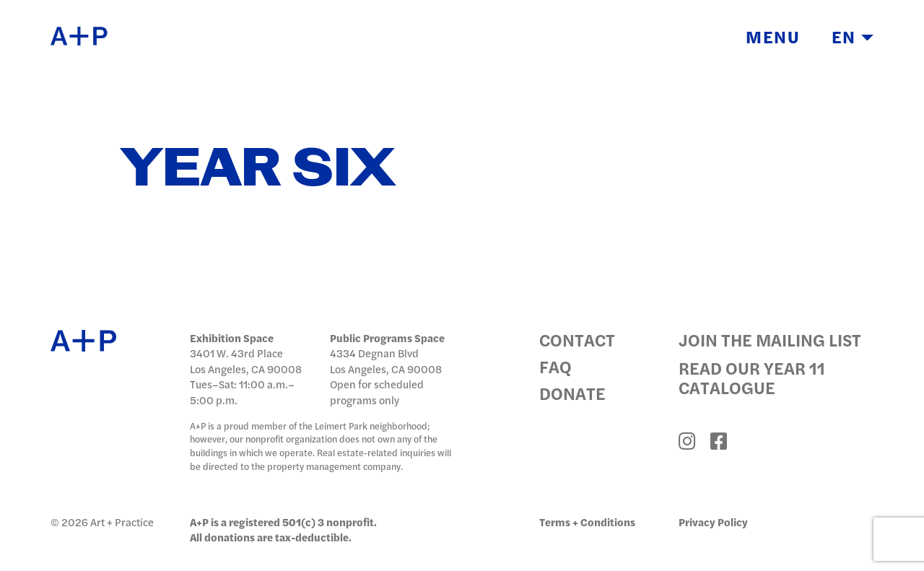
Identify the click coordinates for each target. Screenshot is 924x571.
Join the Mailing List (770, 340)
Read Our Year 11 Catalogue (752, 378)
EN (853, 37)
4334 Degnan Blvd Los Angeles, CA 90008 (386, 361)
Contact (577, 340)
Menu (773, 37)
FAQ (555, 366)
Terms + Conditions (587, 522)
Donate (572, 393)
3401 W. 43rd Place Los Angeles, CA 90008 (246, 361)
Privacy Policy (713, 522)
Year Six (258, 170)
